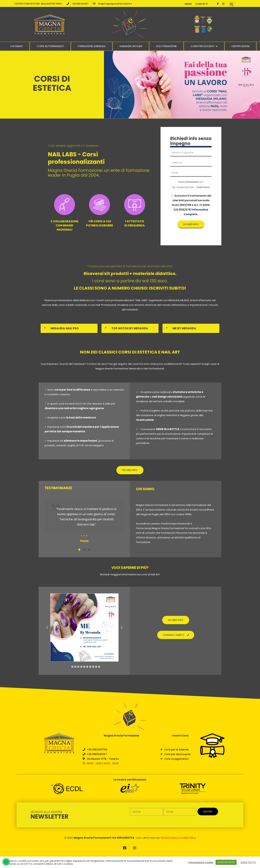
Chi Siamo (16, 46)
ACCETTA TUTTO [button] (226, 862)
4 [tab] (78, 667)
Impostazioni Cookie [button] (201, 862)
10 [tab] (96, 667)
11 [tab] (99, 667)
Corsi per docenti (204, 46)
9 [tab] (93, 667)
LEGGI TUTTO (248, 862)
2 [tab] (72, 667)
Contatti (201, 4)
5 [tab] (81, 667)
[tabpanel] (84, 521)
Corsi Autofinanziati (50, 46)
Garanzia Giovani (131, 46)
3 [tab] (75, 667)
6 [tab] (84, 667)
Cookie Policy (188, 838)
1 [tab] (69, 667)
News (188, 4)
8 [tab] (90, 667)
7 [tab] (87, 667)
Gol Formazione (166, 46)
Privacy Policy (169, 838)
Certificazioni (240, 46)
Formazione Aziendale (92, 46)
